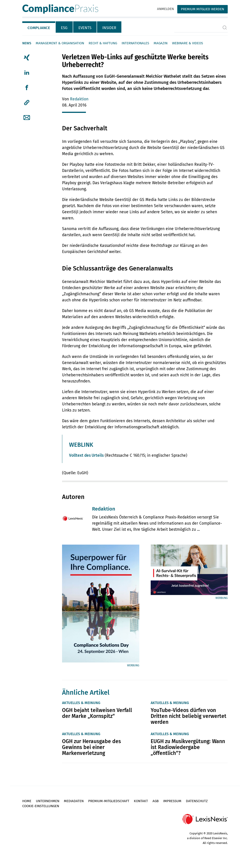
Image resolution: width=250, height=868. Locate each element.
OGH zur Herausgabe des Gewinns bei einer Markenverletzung (91, 747)
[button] (27, 103)
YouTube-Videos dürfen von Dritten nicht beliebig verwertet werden (189, 716)
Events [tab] (85, 28)
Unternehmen (48, 801)
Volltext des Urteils (86, 455)
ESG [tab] (64, 28)
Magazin (161, 43)
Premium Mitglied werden (202, 9)
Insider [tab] (109, 28)
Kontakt (141, 801)
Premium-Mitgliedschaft (109, 801)
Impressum (172, 801)
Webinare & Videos (187, 43)
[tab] (39, 27)
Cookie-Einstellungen (41, 806)
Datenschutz (197, 801)
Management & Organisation (60, 43)
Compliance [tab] (39, 28)
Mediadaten (74, 801)
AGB (156, 801)
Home (27, 801)
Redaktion (79, 99)
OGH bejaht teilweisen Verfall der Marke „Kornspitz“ (97, 713)
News (27, 43)
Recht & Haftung (103, 43)
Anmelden (165, 9)
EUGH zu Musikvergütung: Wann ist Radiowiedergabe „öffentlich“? (188, 747)
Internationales (135, 43)
